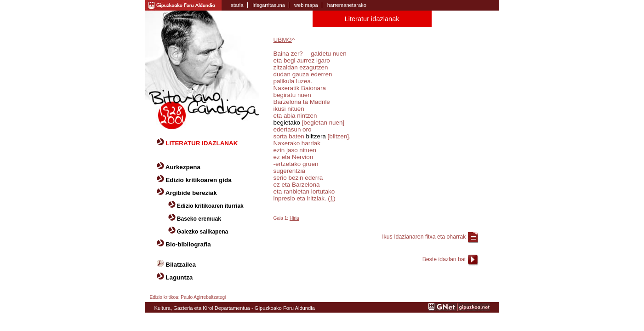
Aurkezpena (183, 167)
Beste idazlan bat (444, 259)
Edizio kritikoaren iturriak (210, 206)
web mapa (306, 5)
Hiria (294, 218)
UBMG (283, 40)
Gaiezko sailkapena (202, 232)
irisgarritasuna (269, 5)
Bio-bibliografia (188, 244)
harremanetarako (347, 5)
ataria (237, 5)
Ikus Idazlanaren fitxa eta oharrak (424, 237)
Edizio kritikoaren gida (198, 180)
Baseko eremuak (199, 219)
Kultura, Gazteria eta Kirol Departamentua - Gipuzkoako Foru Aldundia (235, 308)
